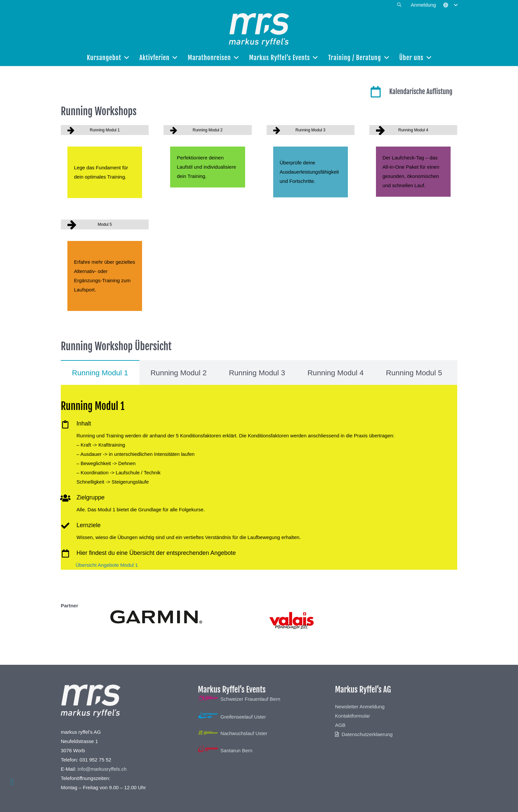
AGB (340, 725)
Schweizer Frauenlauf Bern (239, 699)
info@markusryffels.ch (102, 769)
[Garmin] (156, 617)
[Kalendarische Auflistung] (379, 92)
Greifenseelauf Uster (232, 717)
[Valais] (362, 620)
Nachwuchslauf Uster (233, 733)
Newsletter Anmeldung (360, 707)
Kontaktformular (352, 716)
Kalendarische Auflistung (421, 92)
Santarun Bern (225, 750)
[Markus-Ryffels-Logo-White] (259, 30)
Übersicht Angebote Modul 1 (107, 565)
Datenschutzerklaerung (367, 734)
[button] (399, 5)
